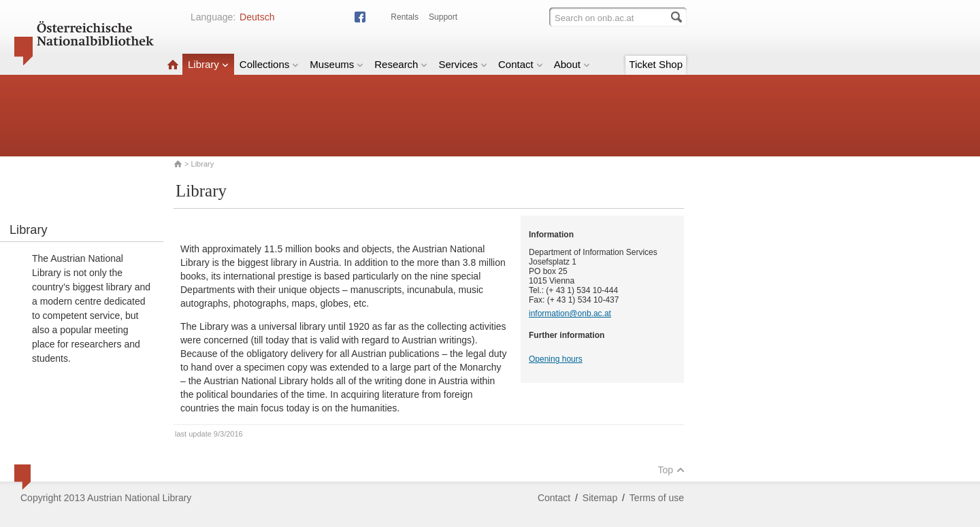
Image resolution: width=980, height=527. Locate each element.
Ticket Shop (656, 64)
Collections (269, 64)
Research (401, 64)
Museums (337, 64)
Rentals (405, 17)
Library (208, 64)
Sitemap (600, 498)
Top (671, 470)
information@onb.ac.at (570, 313)
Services (463, 64)
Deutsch (257, 17)
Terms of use (657, 498)
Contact (521, 64)
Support (443, 17)
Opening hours (556, 359)
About (572, 64)
